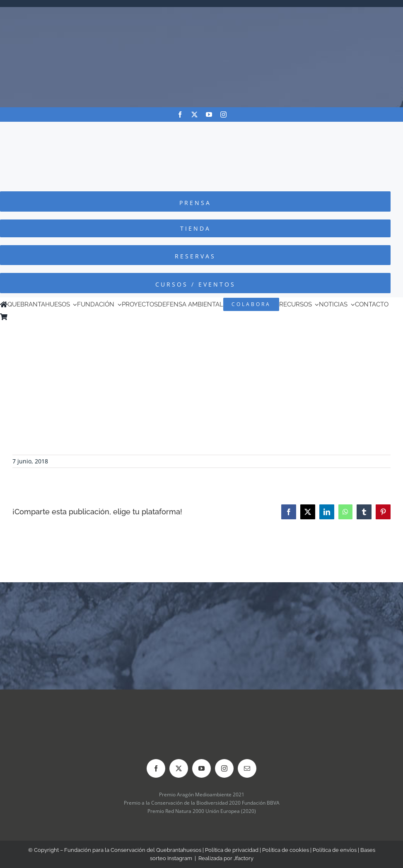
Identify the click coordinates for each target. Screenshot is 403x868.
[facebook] (180, 115)
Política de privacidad (232, 850)
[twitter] (194, 115)
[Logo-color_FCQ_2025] (202, 129)
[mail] (247, 768)
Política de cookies (286, 850)
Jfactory (244, 858)
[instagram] (223, 115)
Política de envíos (335, 850)
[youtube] (209, 115)
